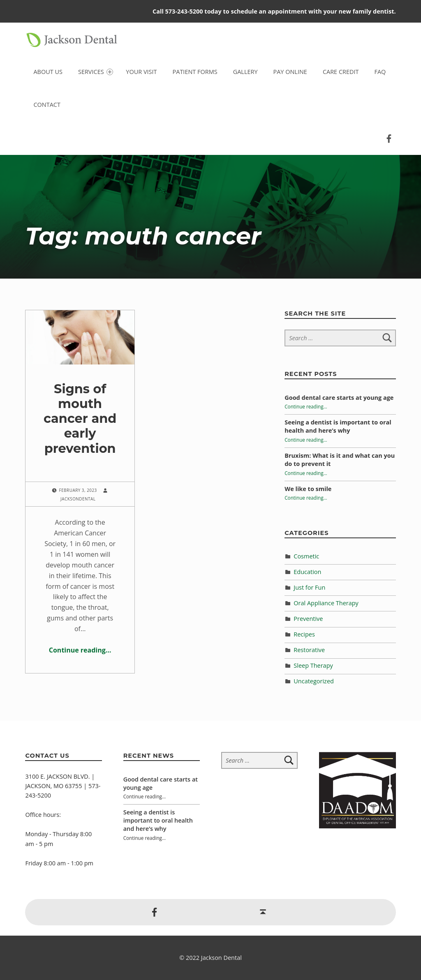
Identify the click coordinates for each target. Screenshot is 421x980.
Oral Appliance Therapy (326, 603)
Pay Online (290, 72)
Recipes (304, 634)
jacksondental (78, 499)
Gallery (245, 72)
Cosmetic (306, 556)
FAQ (380, 72)
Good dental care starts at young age (339, 398)
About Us (48, 72)
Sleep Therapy (313, 665)
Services (96, 72)
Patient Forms (195, 72)
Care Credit (341, 72)
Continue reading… (80, 650)
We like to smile (308, 489)
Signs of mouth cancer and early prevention (80, 426)
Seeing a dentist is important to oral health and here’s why (338, 426)
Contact (47, 105)
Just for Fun (309, 587)
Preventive (308, 619)
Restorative (309, 650)
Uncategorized (314, 681)
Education (307, 572)
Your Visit (141, 72)
